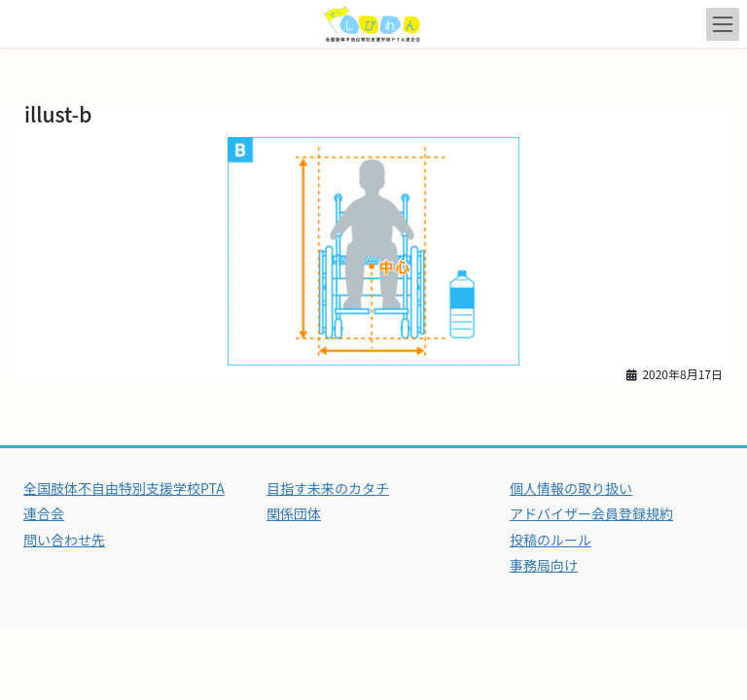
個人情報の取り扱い (571, 488)
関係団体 (294, 513)
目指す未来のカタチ (328, 488)
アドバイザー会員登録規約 (591, 513)
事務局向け (544, 565)
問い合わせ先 (64, 540)
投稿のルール (551, 540)
